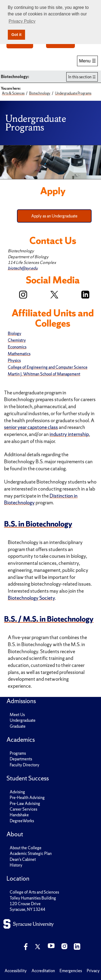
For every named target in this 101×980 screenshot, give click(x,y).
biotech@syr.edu (23, 268)
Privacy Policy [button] (22, 21)
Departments (21, 759)
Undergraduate (23, 720)
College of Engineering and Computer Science (48, 367)
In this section (80, 77)
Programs (18, 753)
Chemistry (17, 340)
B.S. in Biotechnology (38, 524)
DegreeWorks (22, 821)
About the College (26, 848)
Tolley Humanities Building (33, 898)
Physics (14, 360)
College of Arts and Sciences (34, 892)
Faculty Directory (25, 765)
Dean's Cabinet (23, 859)
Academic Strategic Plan (31, 853)
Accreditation (43, 971)
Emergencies (71, 971)
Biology (15, 333)
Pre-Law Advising (25, 803)
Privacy (93, 971)
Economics (17, 347)
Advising (17, 792)
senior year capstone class (31, 427)
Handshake (19, 815)
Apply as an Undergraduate (54, 216)
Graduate (18, 726)
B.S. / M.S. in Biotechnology (49, 619)
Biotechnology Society (31, 598)
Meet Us (17, 715)
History (16, 865)
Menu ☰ (87, 61)
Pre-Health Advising (27, 798)
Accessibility (16, 971)
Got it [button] (16, 35)
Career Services (23, 809)
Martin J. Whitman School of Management (44, 374)
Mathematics (19, 354)
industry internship (69, 434)
